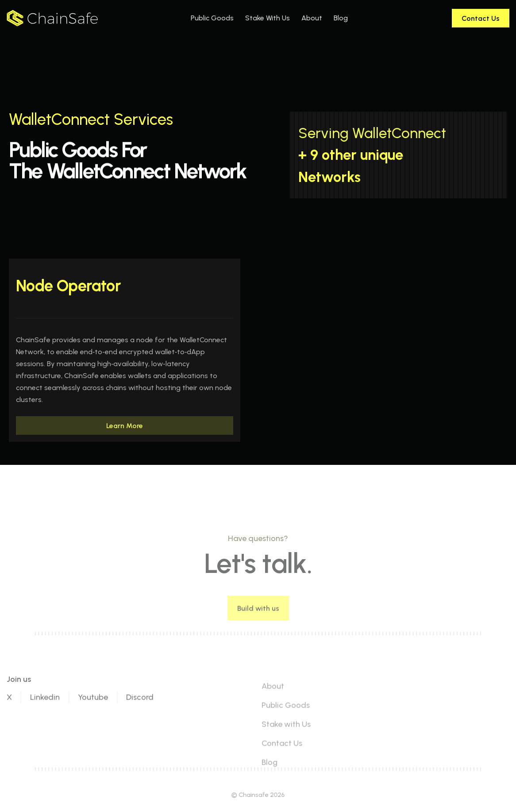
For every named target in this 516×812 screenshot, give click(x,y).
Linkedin (45, 719)
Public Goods (286, 727)
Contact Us (282, 765)
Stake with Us (286, 746)
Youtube (93, 719)
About (273, 708)
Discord (140, 719)
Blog (270, 784)
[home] (52, 18)
